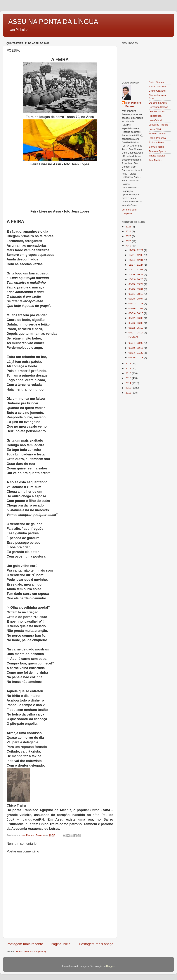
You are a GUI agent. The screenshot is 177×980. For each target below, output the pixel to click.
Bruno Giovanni (158, 91)
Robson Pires (156, 142)
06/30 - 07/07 (136, 308)
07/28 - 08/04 (136, 299)
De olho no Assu (158, 103)
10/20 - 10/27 (136, 275)
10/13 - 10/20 (136, 279)
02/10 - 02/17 (136, 348)
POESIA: (133, 337)
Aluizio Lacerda (157, 87)
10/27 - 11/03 (136, 270)
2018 (129, 364)
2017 (129, 369)
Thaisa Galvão (157, 156)
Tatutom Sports (157, 151)
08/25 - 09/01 (136, 289)
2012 (129, 393)
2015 (129, 378)
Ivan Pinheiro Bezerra (133, 105)
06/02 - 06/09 (136, 318)
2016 (129, 373)
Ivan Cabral (155, 120)
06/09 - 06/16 (136, 313)
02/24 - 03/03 (136, 343)
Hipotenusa (155, 116)
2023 (129, 236)
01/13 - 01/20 (136, 353)
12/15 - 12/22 (136, 250)
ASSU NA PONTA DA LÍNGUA (53, 22)
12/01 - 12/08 (136, 255)
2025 (129, 227)
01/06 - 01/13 (136, 357)
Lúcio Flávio (156, 129)
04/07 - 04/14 (136, 333)
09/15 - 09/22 (136, 284)
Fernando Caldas (159, 107)
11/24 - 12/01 (136, 260)
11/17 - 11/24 (136, 265)
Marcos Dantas (157, 134)
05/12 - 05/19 (136, 328)
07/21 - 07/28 (136, 303)
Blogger (110, 966)
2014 (129, 383)
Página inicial (61, 944)
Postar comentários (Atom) (31, 952)
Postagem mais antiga (96, 944)
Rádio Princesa (157, 138)
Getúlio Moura (157, 111)
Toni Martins (156, 160)
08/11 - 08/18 (136, 294)
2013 (129, 388)
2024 (129, 231)
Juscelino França (158, 125)
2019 (129, 246)
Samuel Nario (157, 147)
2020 (129, 241)
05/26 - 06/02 (136, 323)
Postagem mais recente (25, 944)
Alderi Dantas (156, 82)
